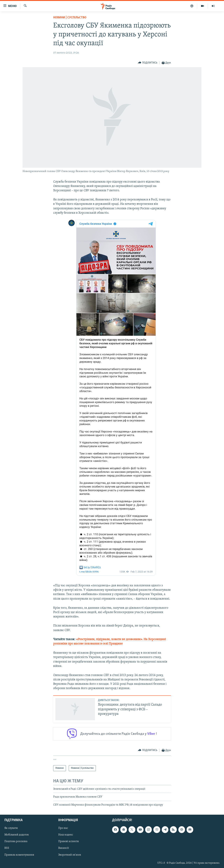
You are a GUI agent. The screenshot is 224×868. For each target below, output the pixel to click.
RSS (7, 848)
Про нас (63, 828)
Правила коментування (19, 855)
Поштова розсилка (16, 842)
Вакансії (64, 848)
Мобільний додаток (17, 835)
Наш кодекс (66, 835)
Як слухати (11, 828)
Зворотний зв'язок (70, 855)
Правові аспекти (69, 842)
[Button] (148, 63)
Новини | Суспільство (70, 18)
